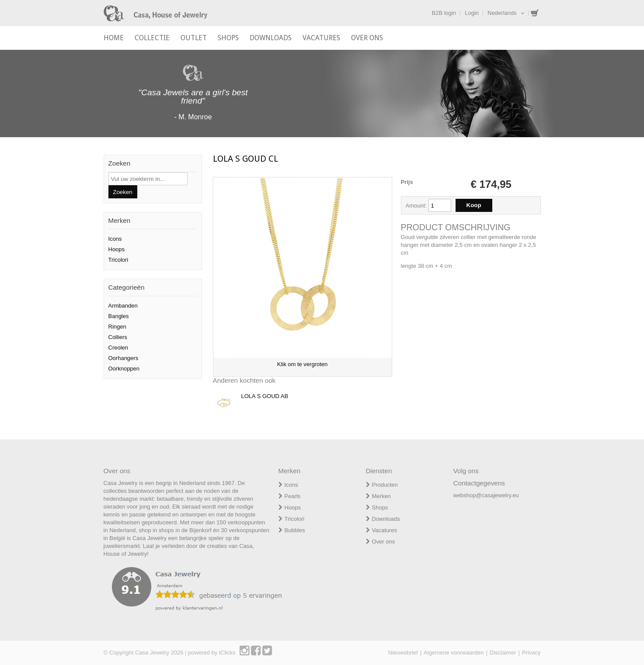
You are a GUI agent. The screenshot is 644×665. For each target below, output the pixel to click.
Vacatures (385, 530)
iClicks (227, 653)
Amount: (417, 206)
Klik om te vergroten (303, 364)
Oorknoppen (124, 369)
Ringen (117, 327)
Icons (115, 239)
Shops (380, 507)
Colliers (118, 337)
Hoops (117, 249)
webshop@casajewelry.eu (486, 495)
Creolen (118, 348)
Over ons (384, 542)
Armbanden (123, 306)
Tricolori (118, 260)
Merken (381, 496)
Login (472, 13)
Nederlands (502, 13)
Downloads (386, 519)
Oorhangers (124, 358)
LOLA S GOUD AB (265, 396)
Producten (385, 485)
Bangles (119, 316)
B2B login (444, 13)
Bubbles (295, 530)
